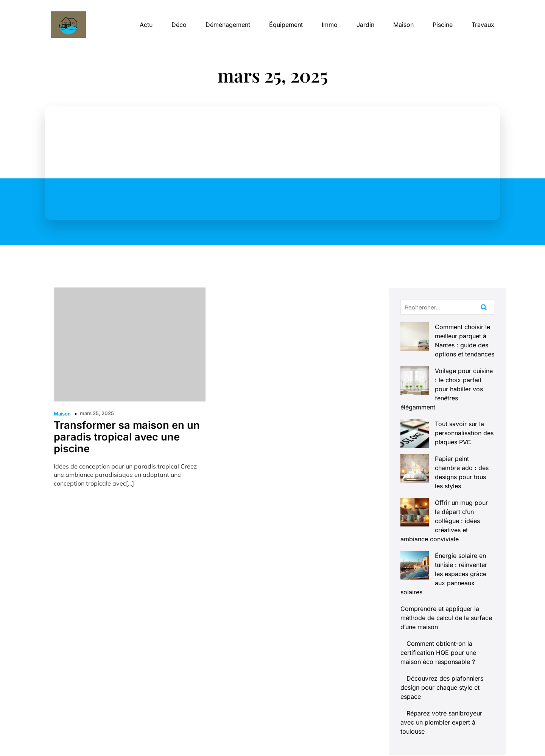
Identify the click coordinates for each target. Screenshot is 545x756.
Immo (330, 25)
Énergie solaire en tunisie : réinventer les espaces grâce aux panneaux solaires (447, 501)
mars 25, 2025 (97, 413)
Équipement (286, 25)
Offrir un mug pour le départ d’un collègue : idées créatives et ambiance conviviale (447, 466)
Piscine (443, 25)
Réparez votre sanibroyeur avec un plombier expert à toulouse (441, 640)
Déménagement (228, 25)
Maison (403, 25)
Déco (179, 25)
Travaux (483, 25)
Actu (146, 25)
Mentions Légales (379, 736)
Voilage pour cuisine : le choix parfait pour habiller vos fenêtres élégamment (447, 371)
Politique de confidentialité (456, 736)
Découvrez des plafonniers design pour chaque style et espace (442, 606)
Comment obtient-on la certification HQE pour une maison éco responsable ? (438, 571)
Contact (328, 736)
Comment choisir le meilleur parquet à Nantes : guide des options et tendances (443, 336)
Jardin (365, 25)
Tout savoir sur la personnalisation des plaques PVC (442, 406)
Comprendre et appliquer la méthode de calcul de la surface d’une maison (446, 536)
